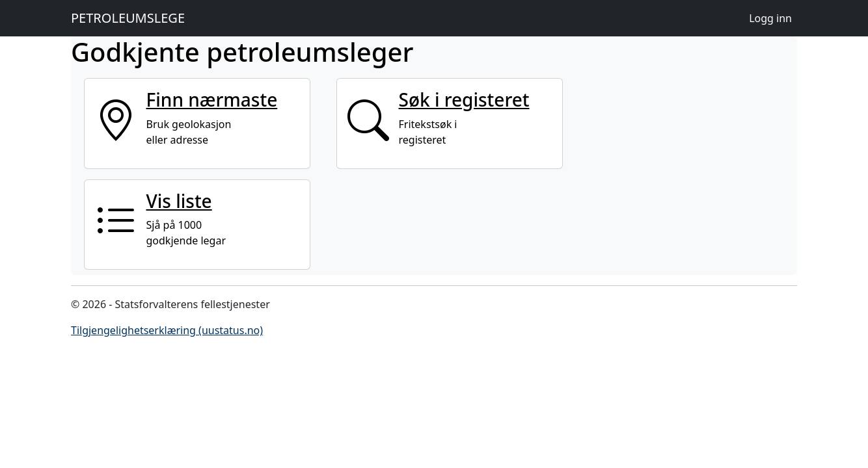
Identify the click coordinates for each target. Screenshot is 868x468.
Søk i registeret (464, 99)
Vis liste (179, 201)
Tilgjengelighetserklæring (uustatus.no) (167, 330)
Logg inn (770, 18)
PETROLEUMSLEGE (128, 18)
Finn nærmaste (212, 99)
